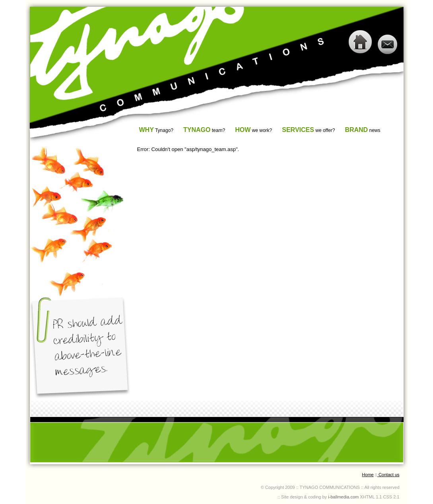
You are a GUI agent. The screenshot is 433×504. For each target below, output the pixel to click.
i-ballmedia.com (343, 497)
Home (368, 475)
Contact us (388, 475)
